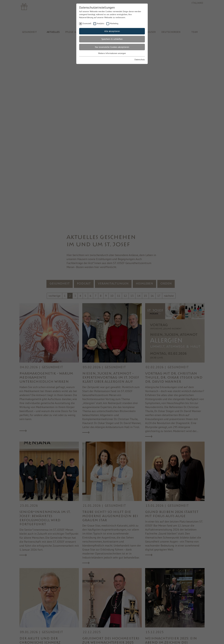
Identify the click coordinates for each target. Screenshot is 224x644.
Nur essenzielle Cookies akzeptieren (112, 47)
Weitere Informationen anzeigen (112, 53)
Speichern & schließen (112, 39)
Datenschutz (140, 60)
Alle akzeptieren (112, 31)
